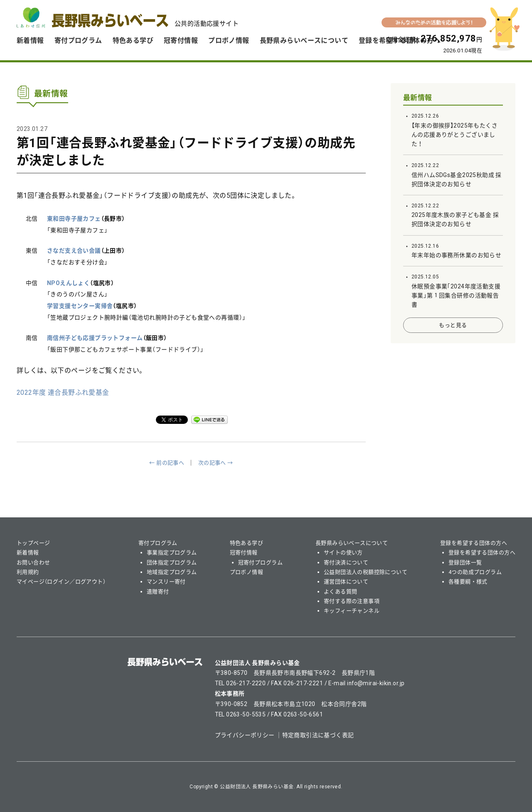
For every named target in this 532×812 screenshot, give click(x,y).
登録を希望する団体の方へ (474, 543)
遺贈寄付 (158, 592)
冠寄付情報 (181, 41)
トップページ (33, 543)
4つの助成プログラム (475, 572)
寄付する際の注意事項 (352, 601)
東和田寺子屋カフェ (74, 219)
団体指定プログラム (172, 562)
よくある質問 (341, 592)
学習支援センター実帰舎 (80, 306)
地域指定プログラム (172, 572)
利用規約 (28, 572)
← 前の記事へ (167, 463)
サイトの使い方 (343, 552)
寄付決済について (346, 562)
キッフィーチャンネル (352, 611)
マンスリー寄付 (166, 582)
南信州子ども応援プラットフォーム (95, 338)
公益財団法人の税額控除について (366, 572)
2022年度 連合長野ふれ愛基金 (63, 392)
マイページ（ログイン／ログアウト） (61, 582)
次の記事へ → (216, 463)
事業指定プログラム (172, 552)
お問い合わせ (33, 562)
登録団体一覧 (465, 562)
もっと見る (453, 325)
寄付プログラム (78, 41)
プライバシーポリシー (245, 735)
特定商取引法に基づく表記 (318, 735)
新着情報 (30, 41)
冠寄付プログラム (260, 562)
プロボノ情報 (229, 41)
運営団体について (346, 582)
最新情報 (418, 98)
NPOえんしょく (68, 283)
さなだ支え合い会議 (74, 251)
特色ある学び (133, 41)
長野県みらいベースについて (304, 41)
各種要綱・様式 (468, 582)
